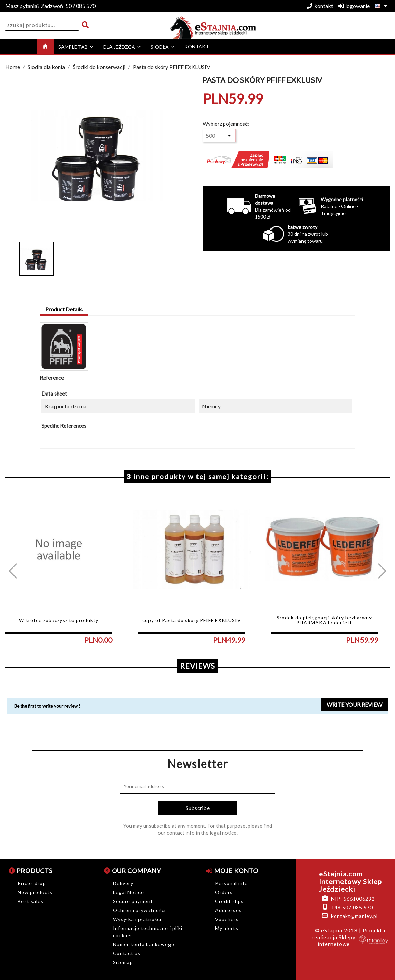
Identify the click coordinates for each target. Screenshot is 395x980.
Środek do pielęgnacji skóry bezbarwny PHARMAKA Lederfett (324, 620)
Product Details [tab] (64, 309)
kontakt (320, 6)
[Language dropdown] (382, 6)
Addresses (228, 910)
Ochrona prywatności (139, 910)
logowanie (354, 6)
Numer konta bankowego (144, 944)
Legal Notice (128, 892)
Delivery (123, 883)
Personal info (232, 883)
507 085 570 (50, 6)
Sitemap (123, 962)
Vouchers (227, 919)
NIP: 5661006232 (353, 899)
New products (35, 892)
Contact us (127, 953)
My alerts (227, 928)
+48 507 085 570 (352, 907)
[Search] (42, 25)
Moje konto (232, 871)
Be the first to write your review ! (47, 706)
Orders (224, 892)
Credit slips (229, 901)
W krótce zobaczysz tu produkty (59, 620)
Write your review (354, 704)
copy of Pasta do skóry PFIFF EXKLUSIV (192, 620)
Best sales (31, 901)
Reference (52, 377)
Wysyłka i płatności (137, 919)
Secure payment (133, 901)
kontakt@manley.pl (354, 916)
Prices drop (32, 883)
